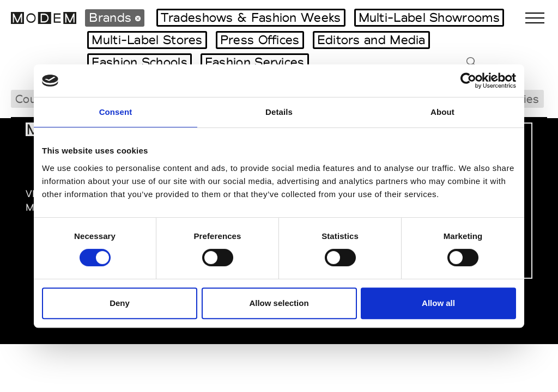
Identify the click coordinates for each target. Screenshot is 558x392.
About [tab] (442, 112)
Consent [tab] (116, 112)
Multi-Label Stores (147, 40)
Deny (120, 303)
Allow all (438, 303)
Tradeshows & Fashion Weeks (251, 17)
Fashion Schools (139, 62)
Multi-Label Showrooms (429, 17)
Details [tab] (279, 112)
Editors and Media (371, 40)
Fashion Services (255, 62)
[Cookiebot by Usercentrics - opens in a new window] (468, 81)
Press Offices (260, 40)
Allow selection (279, 303)
